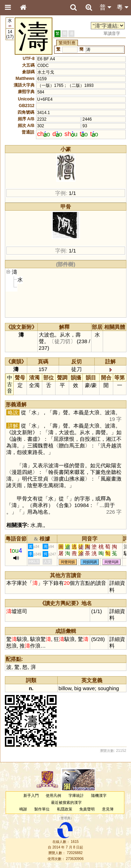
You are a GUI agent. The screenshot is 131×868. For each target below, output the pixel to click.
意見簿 (108, 809)
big (78, 688)
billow (65, 688)
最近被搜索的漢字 (66, 802)
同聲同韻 (68, 562)
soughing (108, 688)
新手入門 (31, 795)
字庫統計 (76, 795)
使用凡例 (53, 795)
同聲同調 (111, 562)
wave (89, 688)
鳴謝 (23, 809)
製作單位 (42, 809)
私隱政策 (65, 809)
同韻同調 (90, 562)
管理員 (65, 818)
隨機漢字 (99, 795)
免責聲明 (87, 809)
